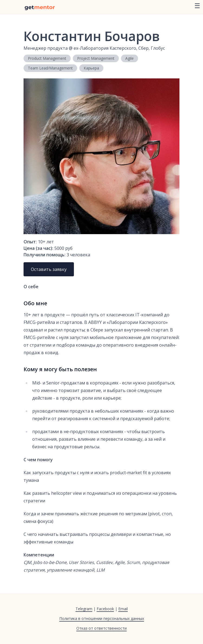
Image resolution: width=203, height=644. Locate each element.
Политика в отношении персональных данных (102, 618)
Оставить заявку (49, 269)
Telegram (84, 609)
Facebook (105, 609)
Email (123, 609)
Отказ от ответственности (101, 628)
